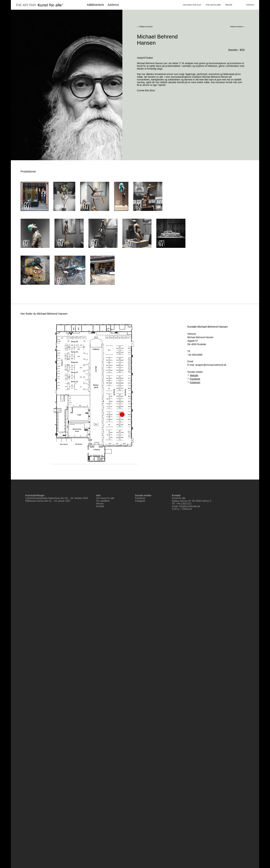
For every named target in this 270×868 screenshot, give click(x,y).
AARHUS (113, 5)
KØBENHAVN (95, 5)
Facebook (195, 379)
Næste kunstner (236, 27)
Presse (100, 504)
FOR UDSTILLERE (213, 5)
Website (194, 375)
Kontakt (100, 506)
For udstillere (103, 501)
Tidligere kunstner (146, 27)
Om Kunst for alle (105, 498)
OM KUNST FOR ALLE (192, 5)
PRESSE (229, 5)
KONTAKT (250, 5)
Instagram (195, 382)
